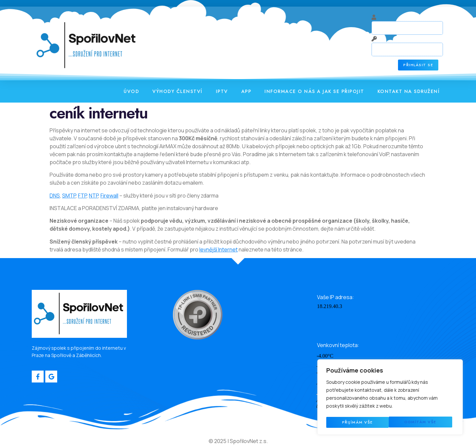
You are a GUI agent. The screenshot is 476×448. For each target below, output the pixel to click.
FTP (82, 197)
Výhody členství (178, 92)
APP (246, 92)
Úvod (131, 92)
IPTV (222, 92)
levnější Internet (218, 250)
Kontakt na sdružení (409, 92)
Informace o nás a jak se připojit (314, 92)
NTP (94, 197)
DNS (55, 197)
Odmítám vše (358, 422)
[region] (390, 398)
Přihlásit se (419, 66)
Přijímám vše (423, 422)
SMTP (69, 197)
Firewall (109, 197)
